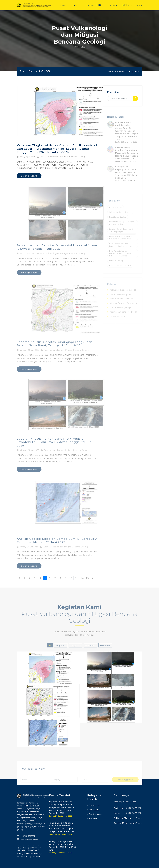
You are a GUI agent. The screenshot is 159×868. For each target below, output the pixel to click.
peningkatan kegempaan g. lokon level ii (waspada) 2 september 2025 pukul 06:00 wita (63, 845)
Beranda (112, 71)
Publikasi (126, 5)
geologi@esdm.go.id (30, 839)
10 (71, 578)
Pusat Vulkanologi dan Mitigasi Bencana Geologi (61, 157)
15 (87, 578)
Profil (63, 5)
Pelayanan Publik (94, 5)
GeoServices (94, 805)
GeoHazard (94, 810)
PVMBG (122, 71)
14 (82, 578)
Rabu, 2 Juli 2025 (26, 157)
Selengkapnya (29, 176)
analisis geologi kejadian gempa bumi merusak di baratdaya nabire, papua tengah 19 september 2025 (62, 827)
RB (139, 5)
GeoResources (95, 814)
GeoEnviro (93, 819)
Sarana (112, 5)
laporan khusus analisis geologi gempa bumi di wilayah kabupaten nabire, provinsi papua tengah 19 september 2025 (62, 807)
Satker (76, 5)
